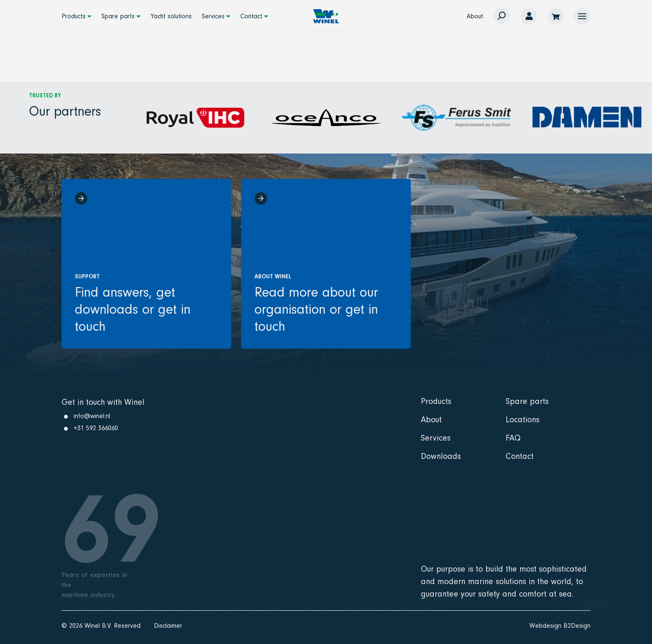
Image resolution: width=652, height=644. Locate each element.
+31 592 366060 (96, 428)
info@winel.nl (92, 416)
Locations (522, 420)
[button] (582, 16)
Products (74, 16)
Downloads (441, 456)
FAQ (513, 438)
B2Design (577, 626)
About (475, 16)
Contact (251, 16)
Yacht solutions (171, 16)
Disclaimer (168, 626)
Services (213, 16)
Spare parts (118, 16)
